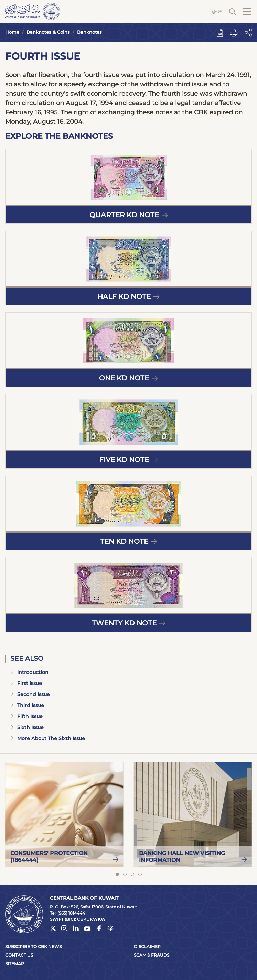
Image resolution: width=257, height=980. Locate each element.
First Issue (26, 683)
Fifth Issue (26, 716)
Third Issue (27, 705)
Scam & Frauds (152, 955)
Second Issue (30, 694)
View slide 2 (125, 874)
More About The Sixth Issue (48, 738)
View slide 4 (140, 874)
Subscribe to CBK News (33, 946)
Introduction (29, 672)
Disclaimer (147, 946)
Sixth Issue (27, 727)
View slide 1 (117, 874)
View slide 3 (132, 874)
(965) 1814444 (71, 913)
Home (12, 32)
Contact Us (19, 955)
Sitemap (15, 964)
